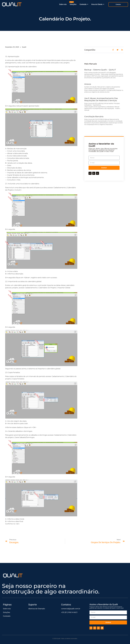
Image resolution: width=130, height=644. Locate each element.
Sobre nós (7, 609)
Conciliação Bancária (94, 117)
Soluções (7, 612)
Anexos (88, 84)
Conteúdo (7, 616)
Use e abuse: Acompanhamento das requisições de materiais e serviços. (101, 99)
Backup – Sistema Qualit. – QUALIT (100, 70)
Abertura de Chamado (37, 609)
